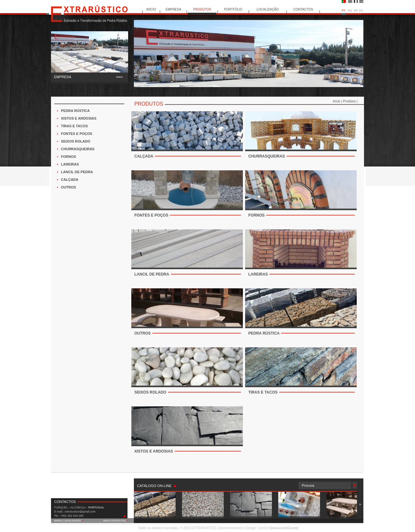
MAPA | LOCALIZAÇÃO (69, 521)
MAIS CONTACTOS (115, 521)
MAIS (120, 77)
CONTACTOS (303, 9)
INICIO (151, 9)
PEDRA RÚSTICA (75, 111)
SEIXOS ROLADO (76, 141)
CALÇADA (69, 180)
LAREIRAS (70, 164)
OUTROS (68, 187)
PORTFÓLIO (233, 9)
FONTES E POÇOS (76, 134)
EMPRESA (173, 9)
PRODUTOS (202, 9)
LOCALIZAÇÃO (268, 9)
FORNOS (68, 157)
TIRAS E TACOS (74, 126)
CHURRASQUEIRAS (78, 149)
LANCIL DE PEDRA (77, 172)
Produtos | (350, 101)
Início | (338, 101)
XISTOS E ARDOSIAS (79, 118)
